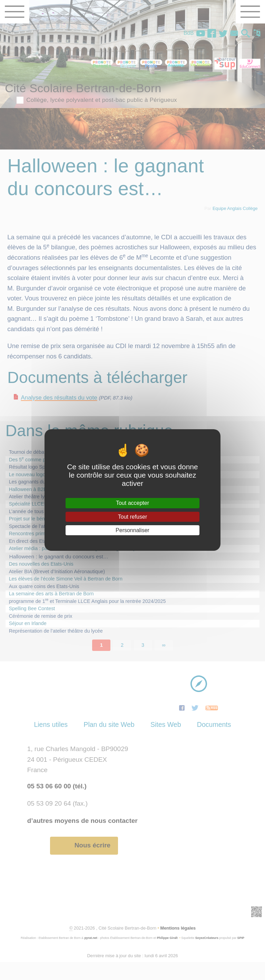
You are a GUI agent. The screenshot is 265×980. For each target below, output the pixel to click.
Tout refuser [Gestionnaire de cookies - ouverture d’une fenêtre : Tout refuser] (132, 517)
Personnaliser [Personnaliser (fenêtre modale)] (132, 530)
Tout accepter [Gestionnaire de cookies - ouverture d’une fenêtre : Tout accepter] (132, 503)
